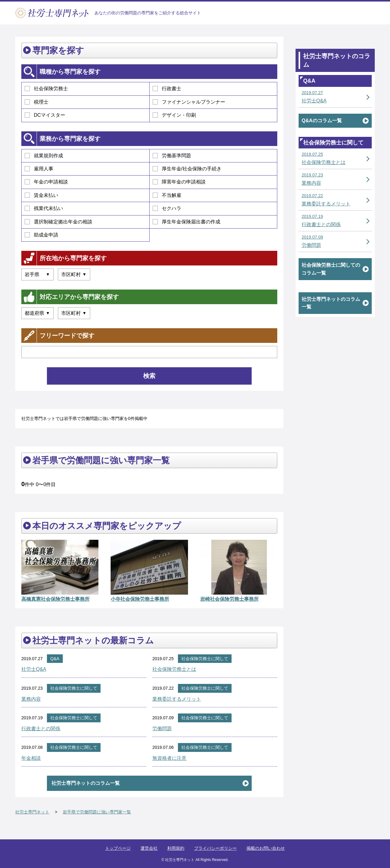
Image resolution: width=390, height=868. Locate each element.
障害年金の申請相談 (179, 182)
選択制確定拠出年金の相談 (58, 222)
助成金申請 (41, 235)
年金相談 (31, 758)
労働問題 (162, 729)
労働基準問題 (172, 156)
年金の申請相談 (46, 182)
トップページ (118, 848)
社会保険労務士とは (174, 669)
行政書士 (167, 89)
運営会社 (149, 848)
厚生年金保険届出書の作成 (186, 222)
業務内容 (31, 699)
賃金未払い (41, 195)
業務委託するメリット (177, 699)
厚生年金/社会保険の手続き (187, 169)
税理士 (37, 102)
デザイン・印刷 (174, 115)
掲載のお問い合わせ (266, 848)
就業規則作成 (44, 156)
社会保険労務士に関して (205, 659)
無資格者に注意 (169, 758)
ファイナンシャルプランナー (189, 102)
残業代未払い (44, 208)
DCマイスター (45, 115)
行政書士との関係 (41, 729)
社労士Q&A (34, 669)
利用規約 (176, 848)
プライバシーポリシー (215, 848)
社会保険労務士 (46, 89)
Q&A (55, 659)
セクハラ (167, 208)
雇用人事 (39, 169)
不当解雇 (167, 195)
